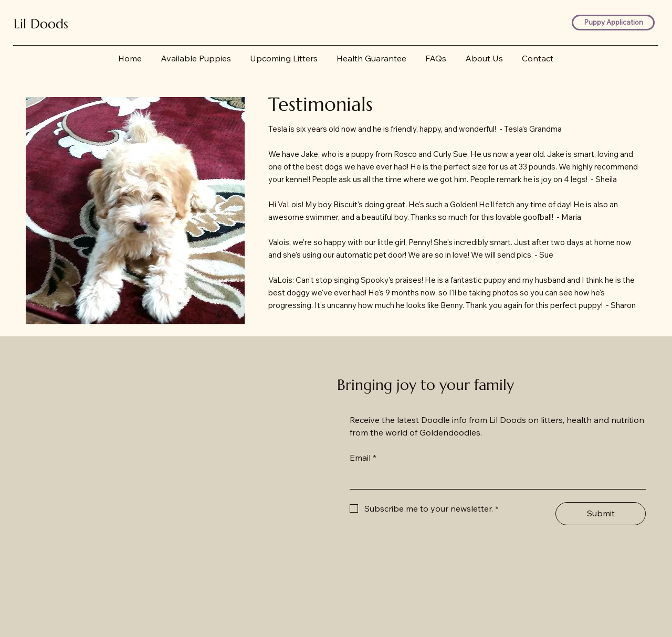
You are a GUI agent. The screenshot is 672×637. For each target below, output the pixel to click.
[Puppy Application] (613, 23)
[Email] (495, 479)
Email (363, 458)
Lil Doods (41, 24)
